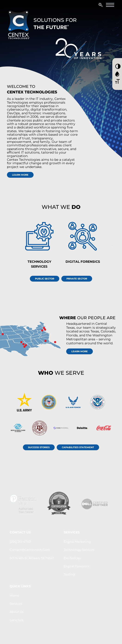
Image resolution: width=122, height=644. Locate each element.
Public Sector (45, 279)
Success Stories (39, 447)
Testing (69, 574)
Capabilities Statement (78, 447)
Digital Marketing (77, 542)
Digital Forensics (77, 566)
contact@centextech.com (30, 550)
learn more (20, 175)
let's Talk (17, 620)
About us (17, 612)
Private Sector (77, 279)
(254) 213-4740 (20, 542)
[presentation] (112, 246)
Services (16, 604)
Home (14, 595)
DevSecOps (73, 558)
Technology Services (79, 550)
